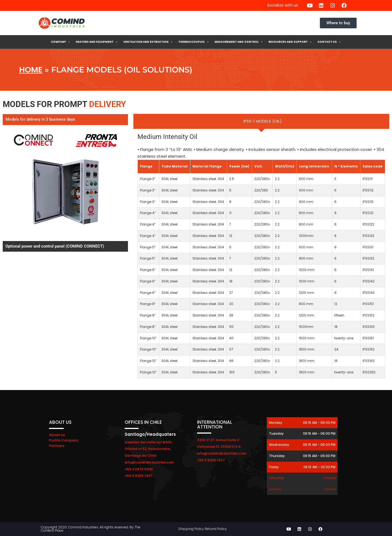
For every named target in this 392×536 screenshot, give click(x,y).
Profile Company (64, 440)
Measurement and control (239, 42)
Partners (57, 446)
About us (57, 435)
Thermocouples (194, 42)
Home (31, 70)
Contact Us (329, 42)
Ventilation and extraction (148, 42)
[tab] (261, 121)
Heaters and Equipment (97, 42)
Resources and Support (290, 42)
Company (61, 42)
